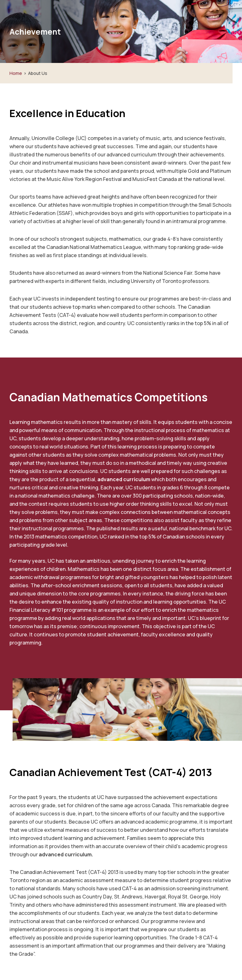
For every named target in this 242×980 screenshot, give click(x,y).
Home (16, 73)
